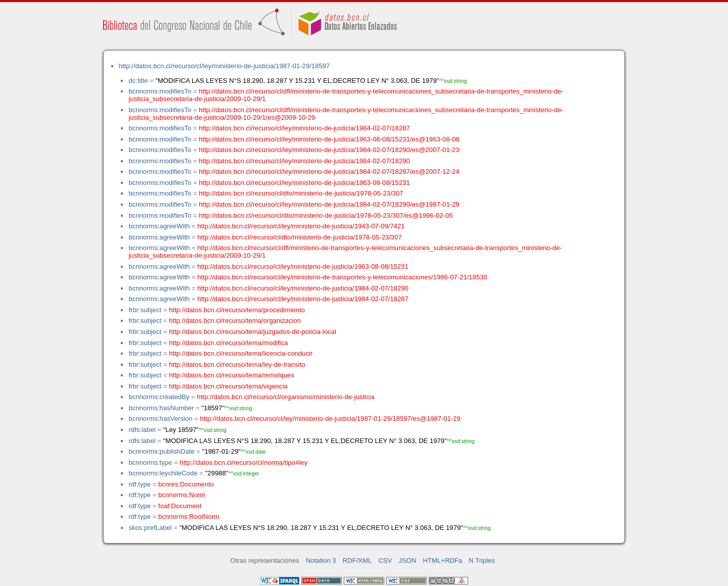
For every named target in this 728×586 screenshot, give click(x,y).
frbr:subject (145, 310)
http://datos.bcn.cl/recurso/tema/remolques (232, 375)
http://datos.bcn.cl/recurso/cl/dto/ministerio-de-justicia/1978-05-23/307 (301, 193)
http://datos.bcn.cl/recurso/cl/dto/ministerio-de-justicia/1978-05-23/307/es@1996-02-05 (326, 215)
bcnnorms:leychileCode (163, 473)
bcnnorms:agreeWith (159, 226)
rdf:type (140, 484)
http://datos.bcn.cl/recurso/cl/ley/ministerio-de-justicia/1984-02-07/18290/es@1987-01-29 (329, 204)
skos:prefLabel (150, 528)
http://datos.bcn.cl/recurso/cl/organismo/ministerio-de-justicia (286, 397)
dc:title (138, 81)
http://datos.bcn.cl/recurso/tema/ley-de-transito (237, 364)
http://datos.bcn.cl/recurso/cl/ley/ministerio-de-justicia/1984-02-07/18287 (304, 128)
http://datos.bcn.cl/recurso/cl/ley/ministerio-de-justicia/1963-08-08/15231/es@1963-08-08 (329, 139)
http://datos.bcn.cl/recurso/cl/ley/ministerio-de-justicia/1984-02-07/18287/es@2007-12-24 (329, 172)
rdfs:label (142, 430)
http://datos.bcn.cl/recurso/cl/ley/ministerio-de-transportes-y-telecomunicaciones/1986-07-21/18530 (342, 277)
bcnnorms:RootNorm (189, 517)
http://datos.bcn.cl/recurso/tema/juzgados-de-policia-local (253, 332)
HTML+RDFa (443, 560)
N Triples (482, 560)
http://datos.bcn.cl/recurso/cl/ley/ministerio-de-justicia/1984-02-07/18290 (304, 161)
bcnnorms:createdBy (159, 397)
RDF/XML (357, 560)
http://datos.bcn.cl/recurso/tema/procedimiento (237, 310)
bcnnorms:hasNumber (161, 408)
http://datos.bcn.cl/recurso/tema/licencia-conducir (241, 353)
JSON (407, 560)
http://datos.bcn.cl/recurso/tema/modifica (228, 343)
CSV (385, 560)
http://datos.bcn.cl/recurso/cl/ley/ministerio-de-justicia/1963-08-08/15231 (304, 183)
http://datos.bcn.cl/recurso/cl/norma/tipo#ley (243, 462)
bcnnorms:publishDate (161, 451)
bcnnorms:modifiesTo (160, 91)
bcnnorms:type (150, 462)
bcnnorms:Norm (182, 495)
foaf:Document (180, 506)
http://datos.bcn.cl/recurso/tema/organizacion (235, 321)
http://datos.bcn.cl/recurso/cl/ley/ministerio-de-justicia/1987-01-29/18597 (224, 66)
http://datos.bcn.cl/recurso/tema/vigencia (228, 386)
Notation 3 (321, 560)
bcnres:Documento (186, 484)
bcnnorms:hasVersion (160, 419)
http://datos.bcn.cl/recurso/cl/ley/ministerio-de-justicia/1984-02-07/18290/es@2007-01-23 (329, 150)
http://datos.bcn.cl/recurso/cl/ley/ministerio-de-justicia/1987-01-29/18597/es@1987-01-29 (330, 419)
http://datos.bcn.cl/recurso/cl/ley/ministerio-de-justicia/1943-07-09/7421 (301, 226)
